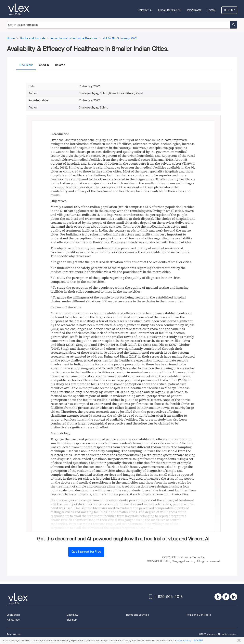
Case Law (72, 615)
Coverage (194, 10)
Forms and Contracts (198, 615)
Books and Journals (137, 615)
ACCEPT (198, 640)
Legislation (13, 615)
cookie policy (184, 640)
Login (212, 10)
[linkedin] (234, 597)
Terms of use (14, 634)
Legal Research (170, 10)
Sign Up (229, 10)
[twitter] (218, 597)
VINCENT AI (145, 10)
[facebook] (226, 597)
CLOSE (238, 640)
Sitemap (72, 620)
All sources (13, 620)
